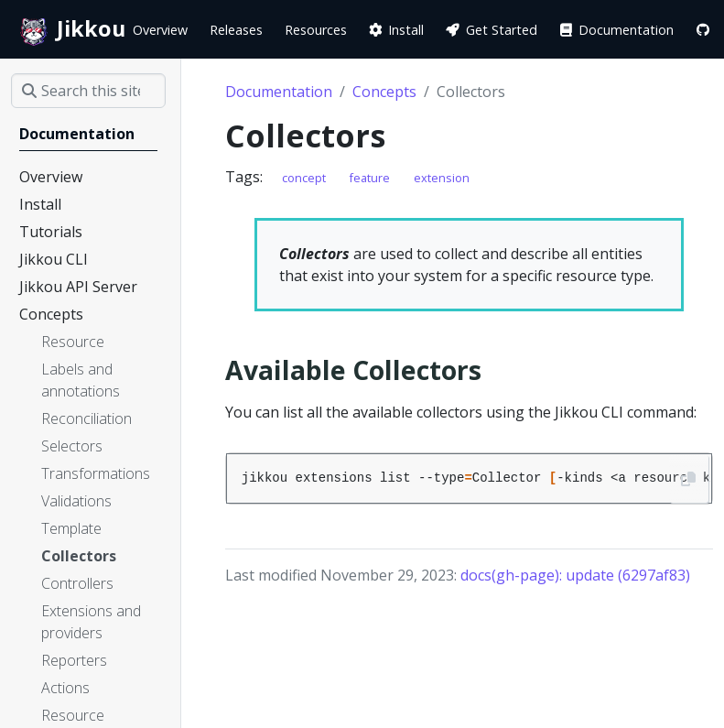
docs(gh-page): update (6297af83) (575, 575)
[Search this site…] (88, 91)
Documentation (279, 92)
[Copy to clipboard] (689, 479)
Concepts (384, 92)
